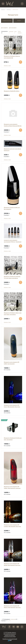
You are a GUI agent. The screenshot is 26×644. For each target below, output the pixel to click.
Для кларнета (4, 28)
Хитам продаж (20, 32)
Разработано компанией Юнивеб (10, 640)
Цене (15, 32)
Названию (11, 32)
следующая (13, 619)
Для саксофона (13, 28)
